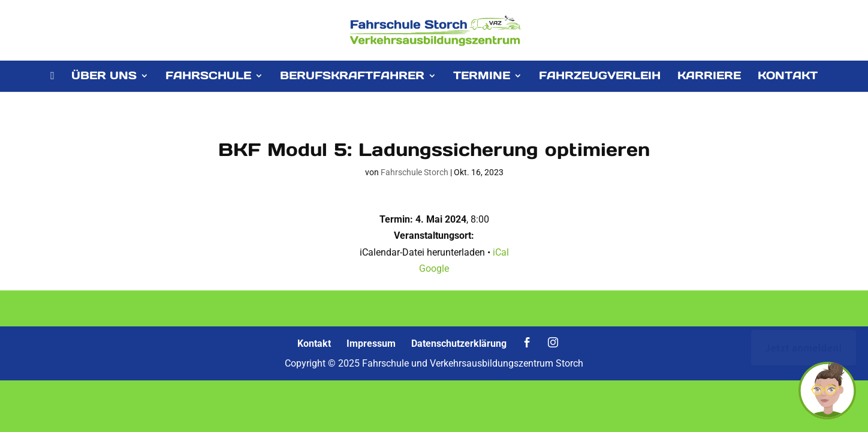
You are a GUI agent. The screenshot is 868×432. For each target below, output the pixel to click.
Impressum (371, 343)
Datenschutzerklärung (459, 343)
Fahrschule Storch (415, 172)
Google (434, 268)
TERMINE (482, 77)
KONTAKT (788, 77)
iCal (501, 252)
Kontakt (314, 343)
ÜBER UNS (104, 77)
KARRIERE (709, 77)
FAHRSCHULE (208, 77)
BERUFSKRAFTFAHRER (352, 77)
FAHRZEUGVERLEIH (600, 77)
